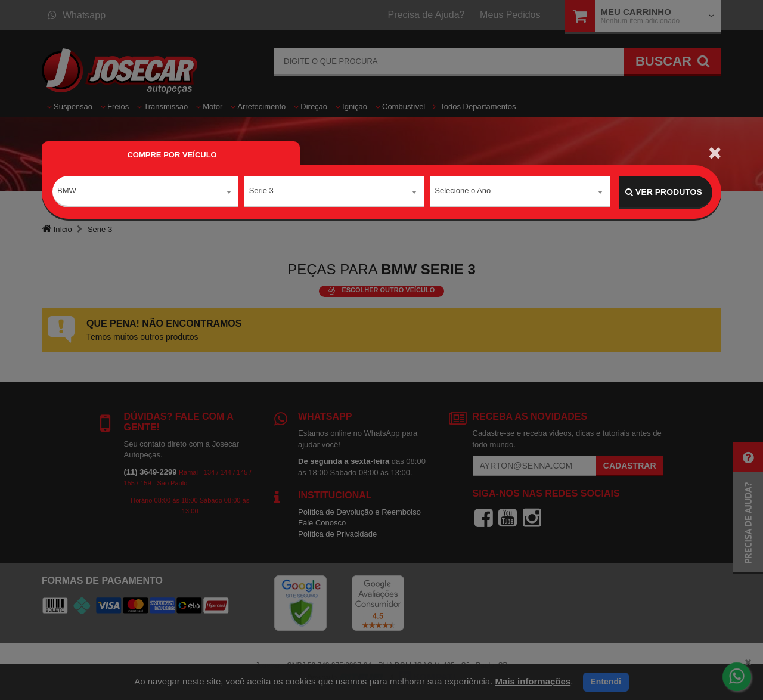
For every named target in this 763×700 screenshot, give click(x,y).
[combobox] (145, 193)
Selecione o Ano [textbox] (463, 192)
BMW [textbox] (67, 192)
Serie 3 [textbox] (261, 192)
